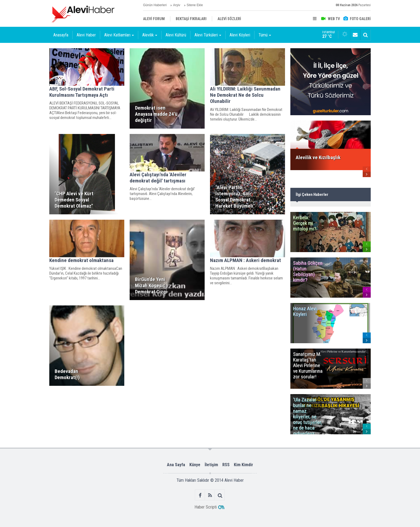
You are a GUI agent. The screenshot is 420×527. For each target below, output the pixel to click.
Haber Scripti (206, 507)
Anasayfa (61, 35)
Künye (195, 465)
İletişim (211, 465)
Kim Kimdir (243, 465)
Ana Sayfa (176, 465)
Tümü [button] (265, 35)
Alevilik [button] (150, 35)
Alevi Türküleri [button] (208, 35)
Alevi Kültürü (176, 35)
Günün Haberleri (155, 5)
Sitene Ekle (195, 5)
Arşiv (177, 5)
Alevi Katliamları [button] (119, 35)
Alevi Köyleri (240, 35)
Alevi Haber (86, 35)
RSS (226, 465)
